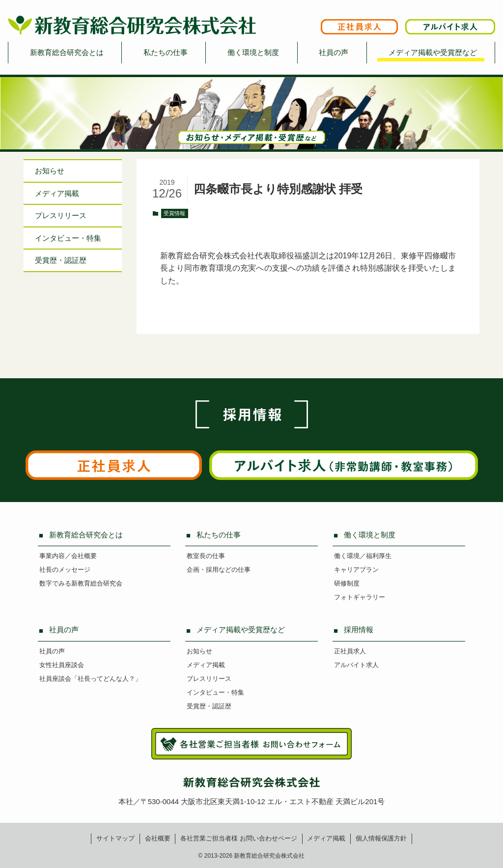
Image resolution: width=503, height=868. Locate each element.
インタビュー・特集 (215, 692)
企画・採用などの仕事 (219, 570)
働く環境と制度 (253, 52)
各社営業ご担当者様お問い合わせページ (239, 838)
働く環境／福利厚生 (363, 556)
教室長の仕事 (206, 556)
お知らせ (50, 171)
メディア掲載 (57, 193)
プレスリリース (61, 215)
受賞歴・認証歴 (61, 260)
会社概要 (158, 838)
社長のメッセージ (65, 570)
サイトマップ (115, 838)
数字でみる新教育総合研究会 (81, 583)
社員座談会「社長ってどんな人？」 (90, 679)
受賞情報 (174, 213)
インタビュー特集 (68, 238)
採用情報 (359, 630)
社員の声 (334, 52)
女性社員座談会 (62, 665)
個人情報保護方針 (381, 838)
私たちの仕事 (166, 52)
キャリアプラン (356, 570)
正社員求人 (350, 651)
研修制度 (347, 583)
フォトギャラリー (360, 597)
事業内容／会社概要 (68, 556)
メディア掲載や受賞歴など (433, 52)
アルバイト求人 (356, 665)
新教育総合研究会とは (67, 52)
